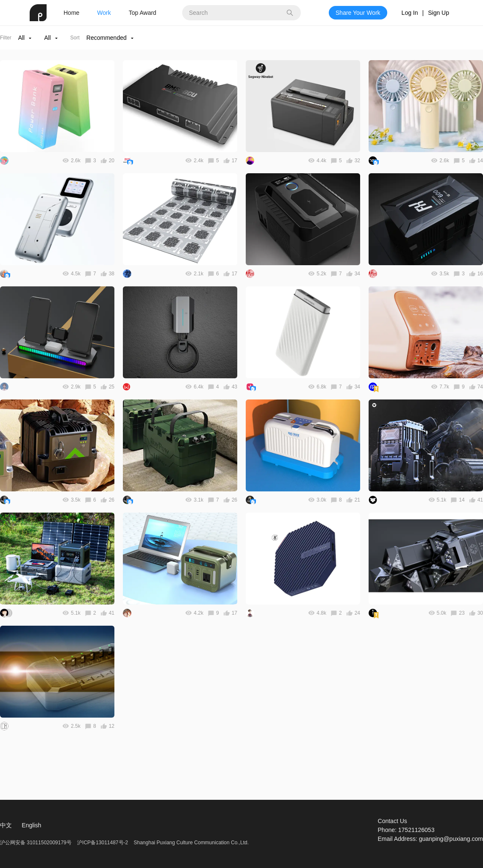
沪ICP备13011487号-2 (103, 843)
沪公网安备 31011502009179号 (36, 843)
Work (104, 13)
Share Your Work (358, 13)
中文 (6, 825)
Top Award (143, 13)
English (31, 825)
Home (71, 13)
